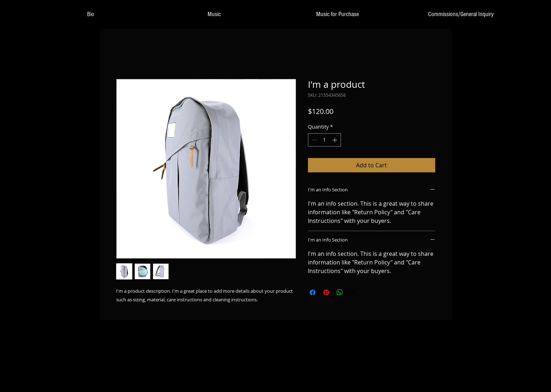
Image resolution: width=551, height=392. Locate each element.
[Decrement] (313, 140)
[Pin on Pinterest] (326, 292)
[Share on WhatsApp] (340, 292)
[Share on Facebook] (313, 292)
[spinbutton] (324, 140)
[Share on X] (353, 292)
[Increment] (335, 140)
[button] (214, 14)
